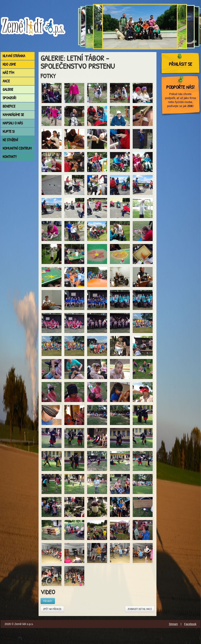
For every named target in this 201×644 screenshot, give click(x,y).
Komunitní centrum (17, 148)
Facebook (190, 624)
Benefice (9, 106)
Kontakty (10, 157)
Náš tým (8, 73)
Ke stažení (10, 140)
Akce (6, 81)
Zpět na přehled (52, 609)
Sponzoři (9, 98)
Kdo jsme (9, 64)
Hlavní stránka (14, 56)
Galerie (8, 89)
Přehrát (48, 601)
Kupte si (9, 131)
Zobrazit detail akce (140, 609)
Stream (173, 624)
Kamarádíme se (13, 115)
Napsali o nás (13, 123)
